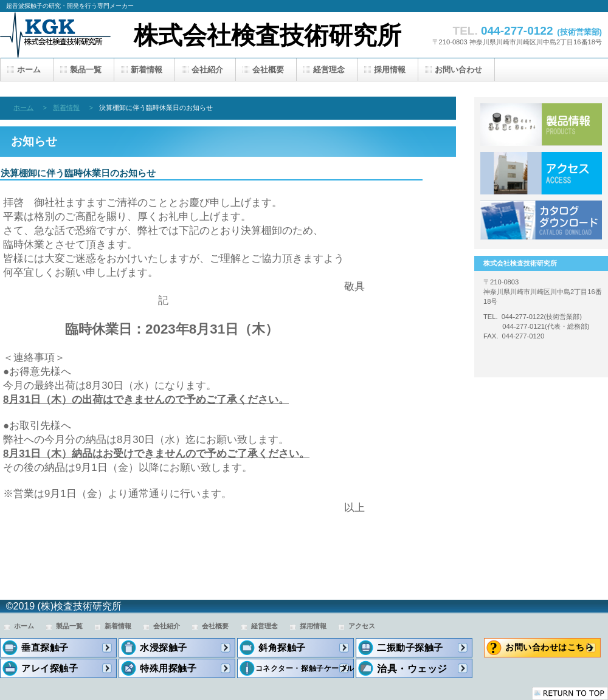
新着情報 (66, 108)
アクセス (541, 173)
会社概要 (215, 626)
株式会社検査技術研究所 (268, 36)
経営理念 (264, 626)
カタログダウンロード (541, 222)
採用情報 (313, 626)
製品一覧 (541, 125)
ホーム (23, 108)
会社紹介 (167, 626)
